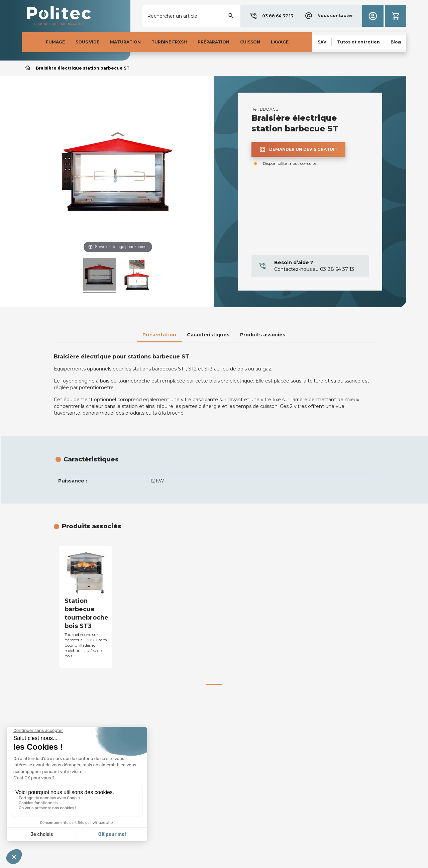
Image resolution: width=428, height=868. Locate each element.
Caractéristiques (208, 335)
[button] (271, 16)
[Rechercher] (191, 16)
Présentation (159, 335)
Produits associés (263, 335)
